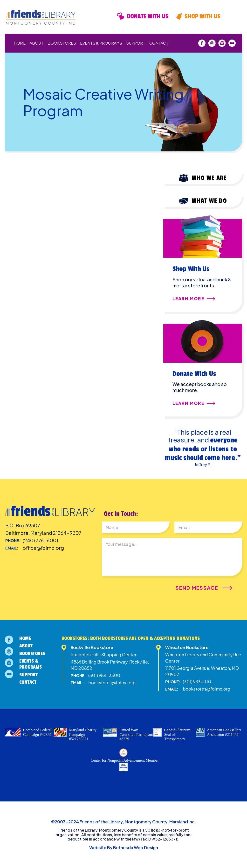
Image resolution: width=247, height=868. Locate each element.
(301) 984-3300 (104, 675)
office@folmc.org (43, 548)
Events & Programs (101, 43)
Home (20, 43)
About (37, 43)
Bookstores (62, 43)
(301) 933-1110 (197, 682)
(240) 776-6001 (41, 540)
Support (136, 43)
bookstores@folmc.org (112, 682)
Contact (159, 43)
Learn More (188, 299)
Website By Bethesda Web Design (124, 848)
